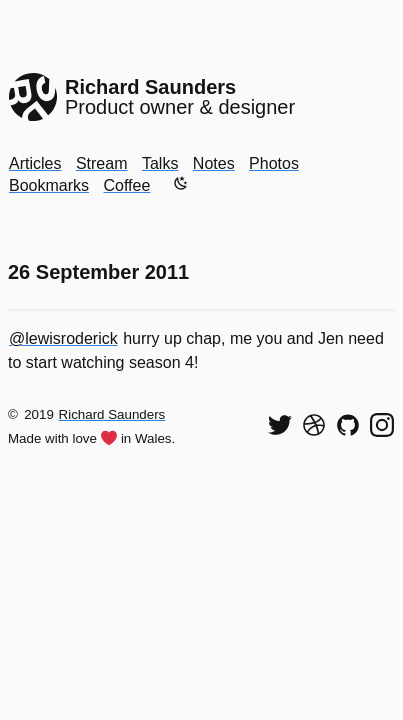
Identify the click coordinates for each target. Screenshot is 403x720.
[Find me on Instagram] (382, 425)
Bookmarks (49, 185)
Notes (214, 163)
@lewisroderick (63, 338)
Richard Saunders (112, 414)
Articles (35, 163)
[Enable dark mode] (181, 183)
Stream (102, 163)
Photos (274, 163)
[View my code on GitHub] (348, 425)
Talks (160, 163)
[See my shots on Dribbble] (314, 425)
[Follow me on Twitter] (280, 425)
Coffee (126, 185)
